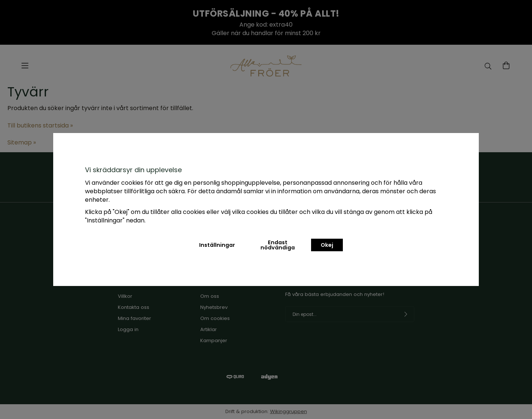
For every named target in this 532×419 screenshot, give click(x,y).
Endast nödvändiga (278, 245)
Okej (327, 245)
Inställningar (217, 245)
